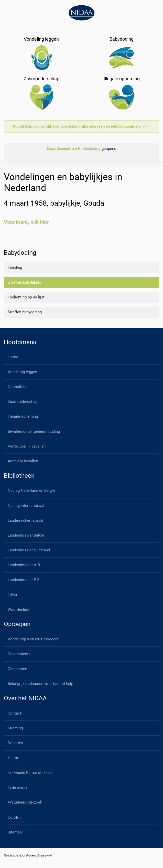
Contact (14, 713)
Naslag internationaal (26, 506)
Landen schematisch (25, 520)
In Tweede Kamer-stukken (30, 773)
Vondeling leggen (22, 372)
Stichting (15, 728)
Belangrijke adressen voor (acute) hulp (40, 684)
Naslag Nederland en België (31, 491)
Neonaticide (18, 387)
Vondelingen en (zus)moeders (33, 639)
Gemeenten (17, 669)
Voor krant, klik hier (26, 222)
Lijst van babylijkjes (24, 282)
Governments (19, 654)
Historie (15, 758)
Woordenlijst (19, 609)
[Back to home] (81, 13)
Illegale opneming (23, 416)
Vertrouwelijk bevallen (27, 446)
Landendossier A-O (24, 565)
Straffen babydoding (25, 312)
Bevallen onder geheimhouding (34, 431)
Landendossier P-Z (24, 580)
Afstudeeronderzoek (25, 802)
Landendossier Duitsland (29, 550)
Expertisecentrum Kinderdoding (74, 149)
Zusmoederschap (23, 402)
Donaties (15, 743)
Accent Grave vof (39, 855)
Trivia (12, 595)
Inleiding (15, 268)
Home (13, 357)
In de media (18, 787)
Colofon (15, 817)
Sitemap (15, 832)
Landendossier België (26, 535)
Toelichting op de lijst (26, 297)
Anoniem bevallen (23, 461)
